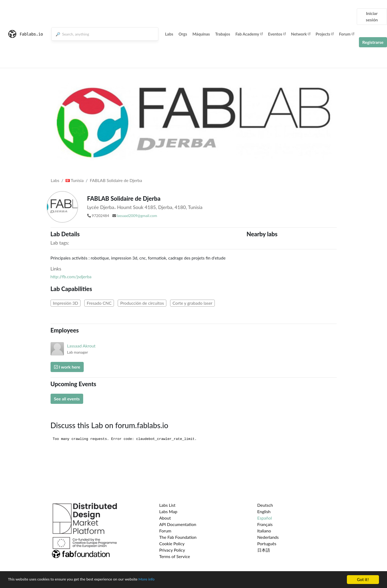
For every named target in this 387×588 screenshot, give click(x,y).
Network (301, 34)
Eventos (277, 34)
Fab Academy (249, 34)
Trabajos (223, 34)
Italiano (264, 531)
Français (265, 524)
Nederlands (268, 537)
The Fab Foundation (178, 537)
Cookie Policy (172, 543)
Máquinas (201, 34)
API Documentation (178, 524)
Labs (169, 34)
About (165, 518)
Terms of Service (175, 556)
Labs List (167, 505)
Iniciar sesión (372, 16)
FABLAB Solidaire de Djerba (116, 180)
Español (265, 518)
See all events (67, 399)
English (264, 511)
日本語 (264, 550)
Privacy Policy (172, 550)
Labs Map (168, 511)
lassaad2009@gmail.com (137, 216)
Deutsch (265, 505)
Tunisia (75, 180)
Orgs (183, 34)
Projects (325, 34)
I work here (67, 367)
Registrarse (373, 42)
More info (164, 580)
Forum (346, 34)
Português (267, 543)
